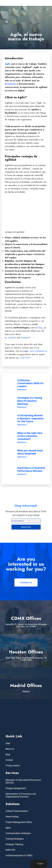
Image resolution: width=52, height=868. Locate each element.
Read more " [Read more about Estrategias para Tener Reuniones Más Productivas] (22, 407)
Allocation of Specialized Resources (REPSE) (23, 781)
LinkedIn (12, 338)
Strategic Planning (14, 844)
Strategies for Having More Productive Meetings (30, 401)
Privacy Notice (13, 766)
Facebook (26, 338)
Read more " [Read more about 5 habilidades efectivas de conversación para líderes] (22, 390)
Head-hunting (12, 817)
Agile (8, 64)
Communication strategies (18, 833)
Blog (40, 328)
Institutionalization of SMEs (19, 855)
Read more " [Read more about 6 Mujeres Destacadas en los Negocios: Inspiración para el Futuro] (22, 425)
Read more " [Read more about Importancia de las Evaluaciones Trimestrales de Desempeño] (22, 474)
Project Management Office (19, 822)
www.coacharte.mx (38, 351)
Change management (16, 788)
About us (10, 749)
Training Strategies (15, 839)
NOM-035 (10, 850)
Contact (9, 760)
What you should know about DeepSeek (30, 452)
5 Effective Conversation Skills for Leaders (31, 383)
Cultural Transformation (17, 811)
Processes (10, 84)
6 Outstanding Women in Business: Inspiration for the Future (31, 418)
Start (8, 743)
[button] (44, 9)
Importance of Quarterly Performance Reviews (31, 469)
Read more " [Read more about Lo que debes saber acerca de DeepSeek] (22, 457)
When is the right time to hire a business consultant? (30, 436)
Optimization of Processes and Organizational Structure (21, 795)
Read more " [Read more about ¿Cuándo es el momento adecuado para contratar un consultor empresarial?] (22, 442)
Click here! (25, 358)
